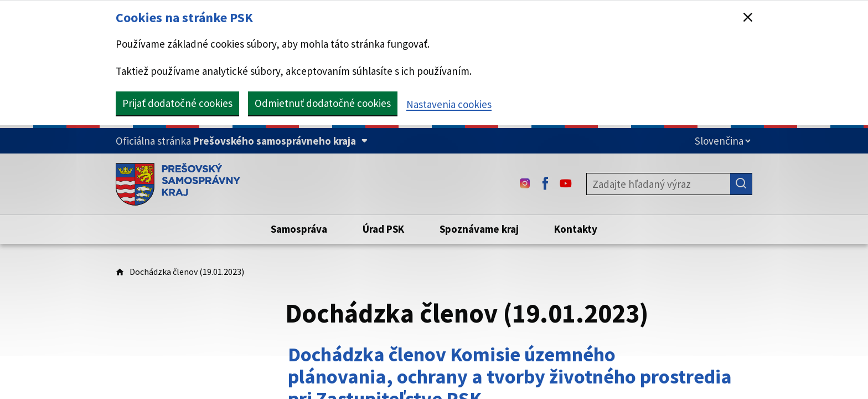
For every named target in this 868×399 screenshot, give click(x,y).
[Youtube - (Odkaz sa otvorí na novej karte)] (566, 184)
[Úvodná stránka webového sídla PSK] (178, 184)
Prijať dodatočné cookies (177, 103)
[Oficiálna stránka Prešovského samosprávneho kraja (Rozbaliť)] (242, 141)
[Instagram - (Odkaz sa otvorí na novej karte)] (525, 184)
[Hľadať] (741, 184)
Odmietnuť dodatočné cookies (323, 103)
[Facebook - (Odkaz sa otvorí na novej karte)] (545, 184)
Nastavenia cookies (449, 104)
